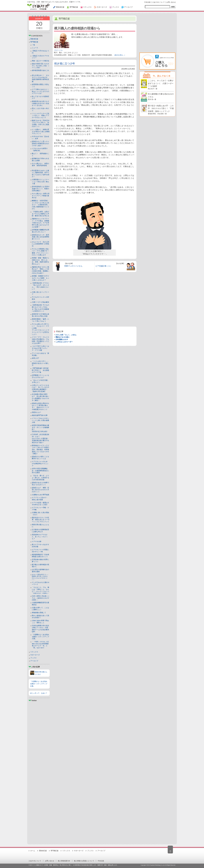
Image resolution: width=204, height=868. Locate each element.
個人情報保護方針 (64, 861)
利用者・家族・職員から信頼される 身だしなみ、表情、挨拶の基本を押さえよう (40, 261)
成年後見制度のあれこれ (40, 70)
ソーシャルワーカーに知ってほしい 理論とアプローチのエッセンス (40, 115)
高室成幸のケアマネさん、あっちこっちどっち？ (40, 537)
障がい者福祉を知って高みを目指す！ (40, 617)
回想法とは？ (37, 412)
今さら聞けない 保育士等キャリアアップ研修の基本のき (41, 196)
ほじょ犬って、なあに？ (39, 693)
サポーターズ (35, 655)
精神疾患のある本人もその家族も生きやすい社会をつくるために (40, 103)
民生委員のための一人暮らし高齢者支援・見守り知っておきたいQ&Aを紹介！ (41, 174)
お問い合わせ (171, 2)
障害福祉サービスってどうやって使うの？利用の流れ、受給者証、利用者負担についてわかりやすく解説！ (40, 450)
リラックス (34, 652)
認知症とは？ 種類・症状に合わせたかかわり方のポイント (40, 490)
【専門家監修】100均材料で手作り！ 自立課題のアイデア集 (40, 370)
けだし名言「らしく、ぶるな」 (66, 335)
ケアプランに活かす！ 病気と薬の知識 (40, 499)
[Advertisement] (39, 772)
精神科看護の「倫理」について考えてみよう (40, 320)
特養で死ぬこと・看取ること (40, 622)
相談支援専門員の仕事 (40, 415)
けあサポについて (158, 2)
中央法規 (147, 2)
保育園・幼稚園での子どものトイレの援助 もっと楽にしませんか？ (40, 278)
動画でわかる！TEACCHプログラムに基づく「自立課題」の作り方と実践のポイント (41, 124)
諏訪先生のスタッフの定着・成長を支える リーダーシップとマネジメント (41, 520)
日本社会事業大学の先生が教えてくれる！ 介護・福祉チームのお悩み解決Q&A (41, 629)
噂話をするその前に (63, 337)
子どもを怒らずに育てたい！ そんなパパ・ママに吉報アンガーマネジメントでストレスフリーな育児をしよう (40, 329)
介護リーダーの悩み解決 (40, 302)
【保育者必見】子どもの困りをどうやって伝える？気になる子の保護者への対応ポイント (40, 308)
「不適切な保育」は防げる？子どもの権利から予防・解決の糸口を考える (40, 214)
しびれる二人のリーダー (64, 342)
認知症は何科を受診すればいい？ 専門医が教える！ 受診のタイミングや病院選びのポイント (40, 406)
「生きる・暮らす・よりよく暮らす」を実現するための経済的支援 (40, 478)
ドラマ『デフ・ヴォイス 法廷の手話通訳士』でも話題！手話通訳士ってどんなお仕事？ (40, 340)
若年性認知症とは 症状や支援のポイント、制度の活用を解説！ (41, 189)
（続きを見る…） (120, 55)
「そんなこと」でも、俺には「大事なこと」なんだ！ (41, 590)
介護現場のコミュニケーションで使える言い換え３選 (40, 182)
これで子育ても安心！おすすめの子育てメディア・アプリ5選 (40, 348)
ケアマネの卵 (37, 542)
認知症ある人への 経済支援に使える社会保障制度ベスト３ (40, 237)
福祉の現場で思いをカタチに (41, 66)
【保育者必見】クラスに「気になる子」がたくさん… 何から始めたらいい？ (40, 286)
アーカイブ (34, 661)
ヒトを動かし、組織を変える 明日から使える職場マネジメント (41, 131)
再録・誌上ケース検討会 (40, 61)
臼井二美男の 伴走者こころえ (41, 598)
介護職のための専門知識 (40, 495)
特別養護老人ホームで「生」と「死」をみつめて (40, 645)
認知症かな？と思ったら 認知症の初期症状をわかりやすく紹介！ (41, 143)
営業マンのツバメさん (73, 266)
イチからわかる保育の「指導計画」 (40, 150)
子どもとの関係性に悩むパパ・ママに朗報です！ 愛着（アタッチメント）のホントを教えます (41, 252)
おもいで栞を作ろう (40, 577)
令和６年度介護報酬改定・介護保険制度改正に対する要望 (40, 471)
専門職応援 (34, 42)
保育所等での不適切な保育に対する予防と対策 (40, 315)
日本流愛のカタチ (62, 339)
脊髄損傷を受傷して (39, 613)
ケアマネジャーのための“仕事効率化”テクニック (40, 464)
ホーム (33, 851)
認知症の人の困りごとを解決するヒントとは (40, 458)
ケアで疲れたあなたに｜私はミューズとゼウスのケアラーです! (40, 91)
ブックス (33, 658)
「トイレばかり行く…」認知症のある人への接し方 (40, 363)
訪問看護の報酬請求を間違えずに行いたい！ (40, 231)
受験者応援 (34, 39)
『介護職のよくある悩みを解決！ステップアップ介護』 (40, 637)
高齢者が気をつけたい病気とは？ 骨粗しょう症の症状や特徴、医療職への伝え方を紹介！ (40, 270)
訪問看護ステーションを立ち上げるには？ (40, 376)
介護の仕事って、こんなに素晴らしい (40, 609)
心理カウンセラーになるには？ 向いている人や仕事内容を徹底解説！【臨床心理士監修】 (40, 388)
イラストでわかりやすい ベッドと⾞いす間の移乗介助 (40, 420)
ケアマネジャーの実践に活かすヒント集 (40, 551)
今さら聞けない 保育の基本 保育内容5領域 (40, 165)
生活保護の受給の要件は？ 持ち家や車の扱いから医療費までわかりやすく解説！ (40, 397)
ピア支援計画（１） (104, 266)
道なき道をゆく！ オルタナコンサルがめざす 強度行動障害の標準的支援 (40, 78)
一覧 (33, 45)
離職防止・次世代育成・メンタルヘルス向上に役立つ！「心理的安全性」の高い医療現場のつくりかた (40, 205)
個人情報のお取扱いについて (84, 861)
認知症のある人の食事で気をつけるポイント (40, 484)
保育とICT (35, 358)
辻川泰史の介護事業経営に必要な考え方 (40, 531)
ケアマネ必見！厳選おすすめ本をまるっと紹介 (40, 504)
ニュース (35, 48)
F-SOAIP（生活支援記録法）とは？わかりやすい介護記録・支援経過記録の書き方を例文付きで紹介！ (40, 438)
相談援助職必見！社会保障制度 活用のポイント (40, 556)
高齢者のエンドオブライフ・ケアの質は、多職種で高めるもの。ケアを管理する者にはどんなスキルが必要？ (40, 223)
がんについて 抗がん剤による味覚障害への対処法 (40, 244)
